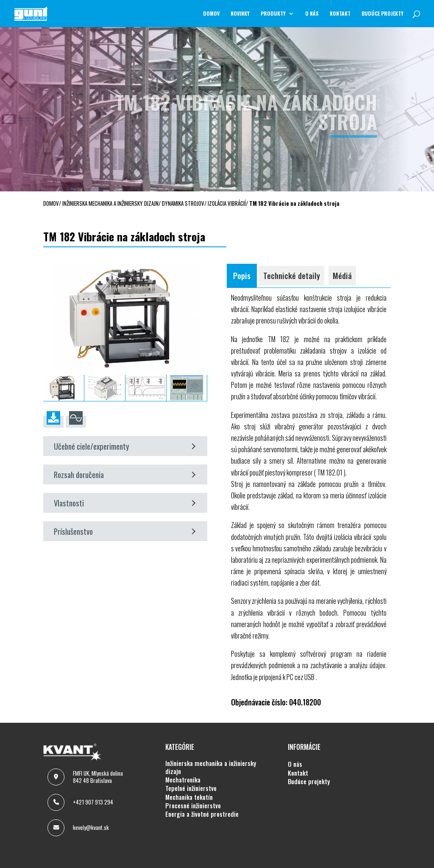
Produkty (273, 14)
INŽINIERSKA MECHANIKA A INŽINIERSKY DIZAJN (211, 767)
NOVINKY (240, 14)
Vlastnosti (125, 503)
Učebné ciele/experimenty (125, 446)
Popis (242, 275)
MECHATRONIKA (183, 780)
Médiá (342, 275)
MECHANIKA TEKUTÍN (189, 797)
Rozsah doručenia (125, 474)
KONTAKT (340, 14)
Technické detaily (292, 275)
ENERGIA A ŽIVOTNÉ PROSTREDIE (202, 814)
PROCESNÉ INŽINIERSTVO (193, 806)
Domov (211, 14)
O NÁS (312, 14)
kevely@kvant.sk (91, 827)
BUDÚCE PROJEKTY (383, 14)
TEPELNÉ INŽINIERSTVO (191, 788)
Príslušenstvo (125, 531)
